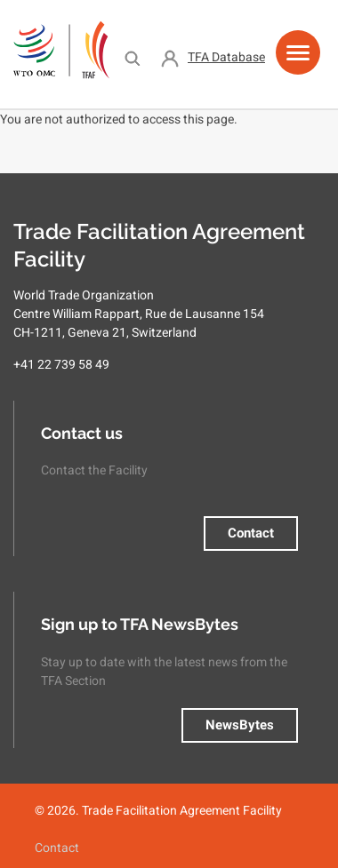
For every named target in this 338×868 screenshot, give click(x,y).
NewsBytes (240, 725)
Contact (251, 533)
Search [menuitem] (132, 58)
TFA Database (226, 57)
